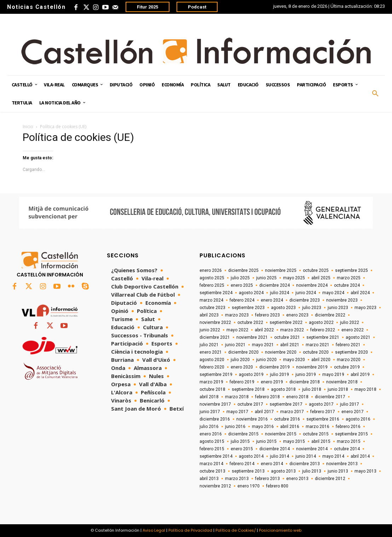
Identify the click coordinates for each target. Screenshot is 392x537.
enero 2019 (272, 382)
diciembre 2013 (305, 464)
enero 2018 (297, 397)
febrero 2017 (323, 412)
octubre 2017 (250, 404)
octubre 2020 (316, 352)
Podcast (197, 7)
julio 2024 (279, 293)
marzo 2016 (318, 427)
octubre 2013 (212, 471)
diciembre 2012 (330, 479)
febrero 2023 (267, 315)
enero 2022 (353, 330)
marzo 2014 (211, 464)
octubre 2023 (212, 308)
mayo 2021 (263, 345)
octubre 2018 (212, 389)
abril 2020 (321, 360)
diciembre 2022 (330, 315)
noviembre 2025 (281, 270)
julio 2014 (279, 456)
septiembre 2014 (216, 456)
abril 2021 (290, 345)
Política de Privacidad (190, 530)
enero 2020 (242, 367)
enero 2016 (211, 434)
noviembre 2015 (281, 434)
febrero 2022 (323, 330)
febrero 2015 (212, 449)
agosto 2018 (283, 389)
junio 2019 (306, 375)
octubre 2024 (347, 285)
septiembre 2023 (248, 308)
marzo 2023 (237, 315)
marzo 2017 (292, 412)
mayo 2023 (365, 308)
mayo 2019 (333, 375)
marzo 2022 (292, 330)
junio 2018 (338, 389)
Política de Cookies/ (236, 530)
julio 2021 (209, 345)
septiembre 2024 (216, 293)
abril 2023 (209, 315)
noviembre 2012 (215, 486)
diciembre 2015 (243, 434)
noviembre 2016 (252, 419)
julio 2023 (312, 308)
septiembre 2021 (323, 337)
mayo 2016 (263, 427)
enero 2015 (242, 449)
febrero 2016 (348, 427)
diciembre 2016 (215, 419)
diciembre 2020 (243, 352)
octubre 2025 (316, 270)
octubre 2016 (287, 419)
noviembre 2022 (215, 322)
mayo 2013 (365, 471)
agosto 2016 (358, 419)
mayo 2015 (294, 441)
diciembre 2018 (305, 382)
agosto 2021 (358, 337)
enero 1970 (249, 486)
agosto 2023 (283, 308)
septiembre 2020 (351, 352)
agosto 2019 (251, 375)
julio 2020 (240, 360)
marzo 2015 (349, 441)
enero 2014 (272, 464)
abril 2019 (360, 375)
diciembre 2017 (330, 397)
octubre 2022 (250, 322)
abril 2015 (321, 441)
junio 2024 (306, 293)
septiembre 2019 (216, 375)
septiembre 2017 (286, 404)
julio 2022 (350, 322)
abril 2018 (209, 397)
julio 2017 (350, 404)
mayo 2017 (237, 412)
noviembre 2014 (312, 449)
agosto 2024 (251, 293)
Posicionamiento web (280, 530)
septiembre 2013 (248, 471)
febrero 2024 (242, 300)
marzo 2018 (237, 397)
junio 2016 (235, 427)
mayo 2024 (333, 293)
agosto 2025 (212, 278)
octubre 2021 (287, 337)
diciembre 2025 (243, 270)
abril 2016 (290, 427)
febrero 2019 (242, 382)
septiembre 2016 (323, 419)
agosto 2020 (212, 360)
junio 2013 (338, 471)
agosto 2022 (321, 322)
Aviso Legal (154, 530)
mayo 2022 (237, 330)
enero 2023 (297, 315)
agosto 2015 (212, 441)
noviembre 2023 (342, 300)
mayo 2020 (294, 360)
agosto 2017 (321, 404)
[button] (375, 94)
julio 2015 (240, 441)
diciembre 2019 (275, 367)
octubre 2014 (347, 449)
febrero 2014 (242, 464)
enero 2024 (272, 300)
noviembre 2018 (342, 382)
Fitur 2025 (148, 7)
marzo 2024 (211, 300)
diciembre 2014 (275, 449)
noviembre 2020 (281, 352)
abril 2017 (264, 412)
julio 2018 (312, 389)
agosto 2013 (283, 471)
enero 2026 (211, 270)
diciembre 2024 (275, 285)
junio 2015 (266, 441)
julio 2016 (209, 427)
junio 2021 (235, 345)
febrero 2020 (212, 367)
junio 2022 (210, 330)
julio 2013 (312, 471)
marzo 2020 (349, 360)
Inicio (28, 127)
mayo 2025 (294, 278)
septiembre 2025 (351, 270)
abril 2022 (264, 330)
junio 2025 (266, 278)
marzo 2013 (237, 479)
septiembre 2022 (286, 322)
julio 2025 (240, 278)
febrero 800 (277, 486)
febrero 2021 (348, 345)
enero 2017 (353, 412)
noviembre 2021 (252, 337)
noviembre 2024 (312, 285)
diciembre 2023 (305, 300)
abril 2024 (360, 293)
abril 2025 (321, 278)
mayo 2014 (333, 456)
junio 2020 (266, 360)
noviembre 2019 (312, 367)
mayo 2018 (365, 389)
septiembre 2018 (248, 389)
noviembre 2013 (342, 464)
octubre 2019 (347, 367)
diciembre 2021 (215, 337)
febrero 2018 (267, 397)
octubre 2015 (316, 434)
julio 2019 (279, 375)
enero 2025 (242, 285)
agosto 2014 (251, 456)
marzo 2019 (211, 382)
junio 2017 (210, 412)
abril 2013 (209, 479)
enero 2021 (211, 352)
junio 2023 (338, 308)
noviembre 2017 (215, 404)
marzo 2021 (318, 345)
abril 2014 (360, 456)
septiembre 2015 (351, 434)
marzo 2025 (349, 278)
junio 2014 (306, 456)
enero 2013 (297, 479)
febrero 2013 (267, 479)
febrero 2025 (212, 285)
